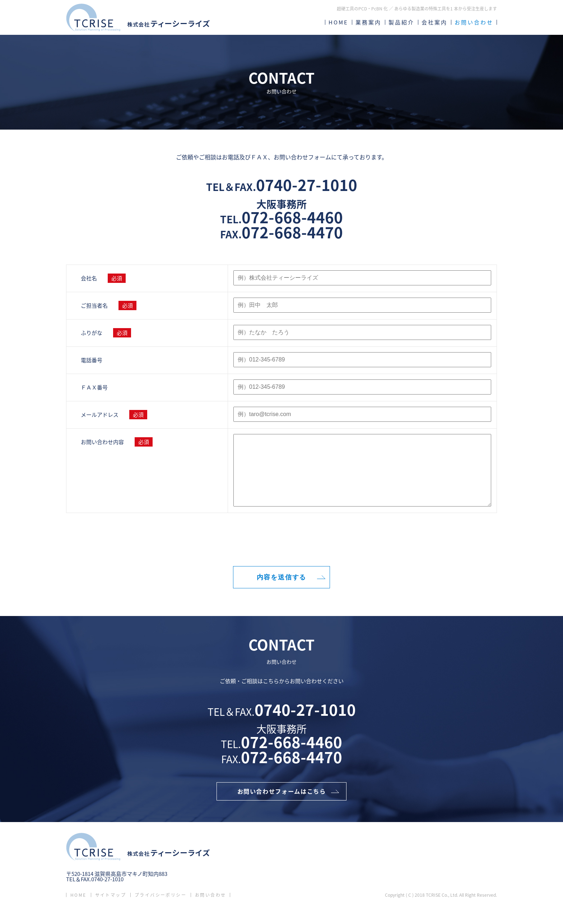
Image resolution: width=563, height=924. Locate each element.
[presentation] (281, 556)
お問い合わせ (474, 22)
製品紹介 (401, 22)
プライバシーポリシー (160, 911)
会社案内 (434, 22)
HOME (338, 22)
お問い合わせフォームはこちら (281, 806)
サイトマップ (111, 911)
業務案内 (368, 22)
